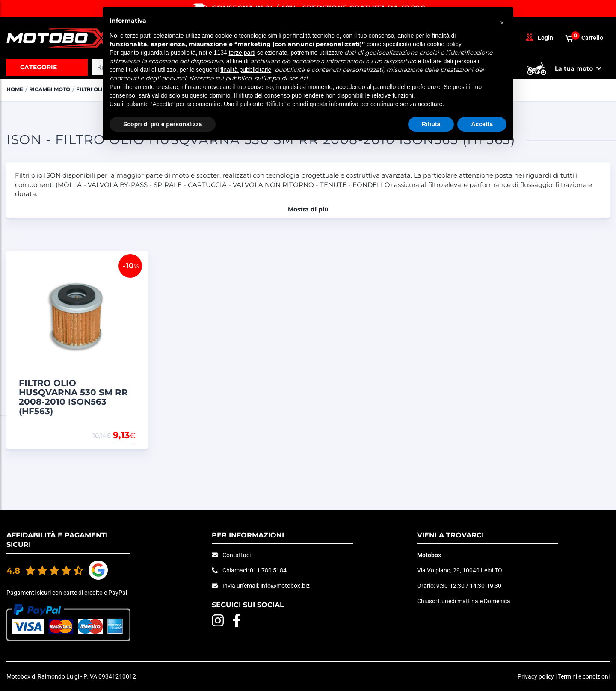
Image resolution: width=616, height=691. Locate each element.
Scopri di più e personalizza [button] (163, 124)
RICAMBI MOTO (53, 89)
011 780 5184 (268, 570)
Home (16, 89)
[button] (502, 21)
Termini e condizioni (584, 676)
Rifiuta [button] (431, 124)
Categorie (38, 67)
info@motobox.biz (285, 586)
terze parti (242, 53)
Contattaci (237, 555)
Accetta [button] (482, 124)
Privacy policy (536, 676)
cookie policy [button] (444, 44)
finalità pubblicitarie (246, 70)
